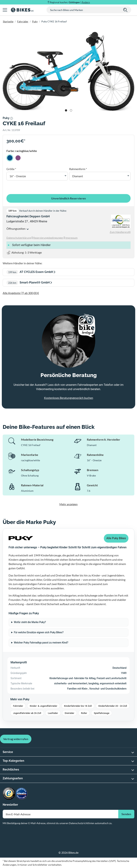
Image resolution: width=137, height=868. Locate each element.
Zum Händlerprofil (120, 232)
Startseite (8, 21)
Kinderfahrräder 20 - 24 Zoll (113, 706)
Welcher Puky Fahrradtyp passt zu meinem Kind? (41, 643)
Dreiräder (70, 713)
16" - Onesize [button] (18, 176)
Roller (84, 713)
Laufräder (53, 713)
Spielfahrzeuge (102, 713)
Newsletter (10, 805)
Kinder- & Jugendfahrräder (44, 706)
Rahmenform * (78, 169)
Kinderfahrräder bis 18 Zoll (78, 706)
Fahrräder (23, 21)
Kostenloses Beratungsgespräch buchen (69, 398)
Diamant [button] (78, 176)
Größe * (11, 169)
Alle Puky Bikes (116, 538)
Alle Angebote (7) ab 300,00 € (21, 293)
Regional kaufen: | (70, 2)
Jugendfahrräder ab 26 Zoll (27, 713)
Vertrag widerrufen (16, 739)
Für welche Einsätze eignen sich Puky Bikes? (39, 632)
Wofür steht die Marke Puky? (30, 622)
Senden (126, 814)
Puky (35, 21)
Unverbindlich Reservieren (68, 198)
